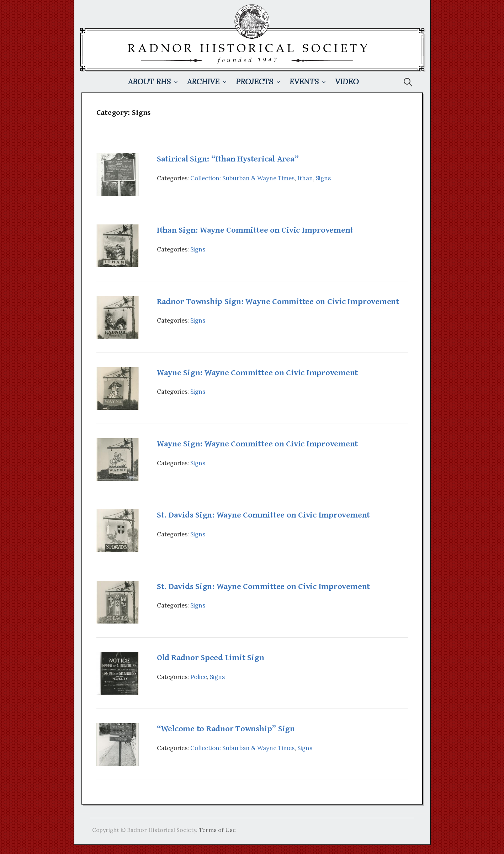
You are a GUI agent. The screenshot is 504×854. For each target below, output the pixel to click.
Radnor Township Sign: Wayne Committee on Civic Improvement (278, 302)
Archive (203, 82)
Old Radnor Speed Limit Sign (211, 658)
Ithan (305, 178)
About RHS (149, 82)
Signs (323, 178)
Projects (254, 82)
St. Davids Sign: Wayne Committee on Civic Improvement (263, 515)
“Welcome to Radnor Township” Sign (226, 729)
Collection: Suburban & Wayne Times (242, 178)
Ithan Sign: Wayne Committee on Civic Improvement (255, 230)
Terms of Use (217, 830)
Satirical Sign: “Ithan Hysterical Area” (228, 159)
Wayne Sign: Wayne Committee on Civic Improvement (257, 373)
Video (347, 82)
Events (304, 82)
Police (199, 677)
